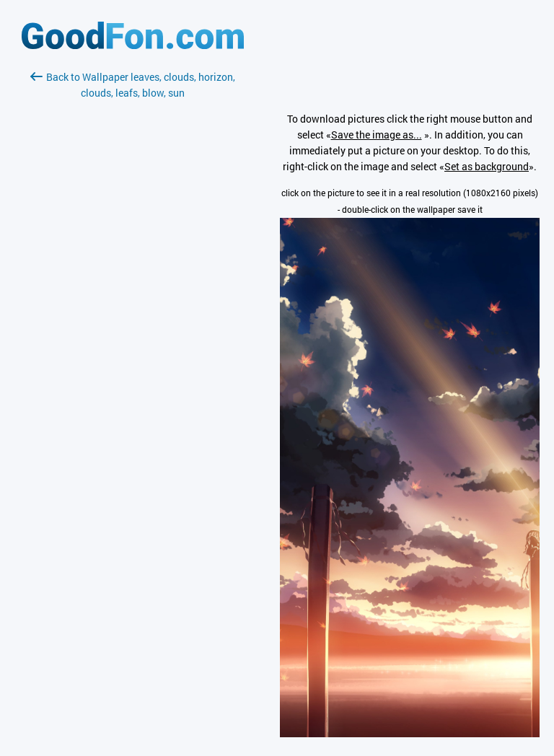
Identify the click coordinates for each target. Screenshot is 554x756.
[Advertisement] (133, 272)
